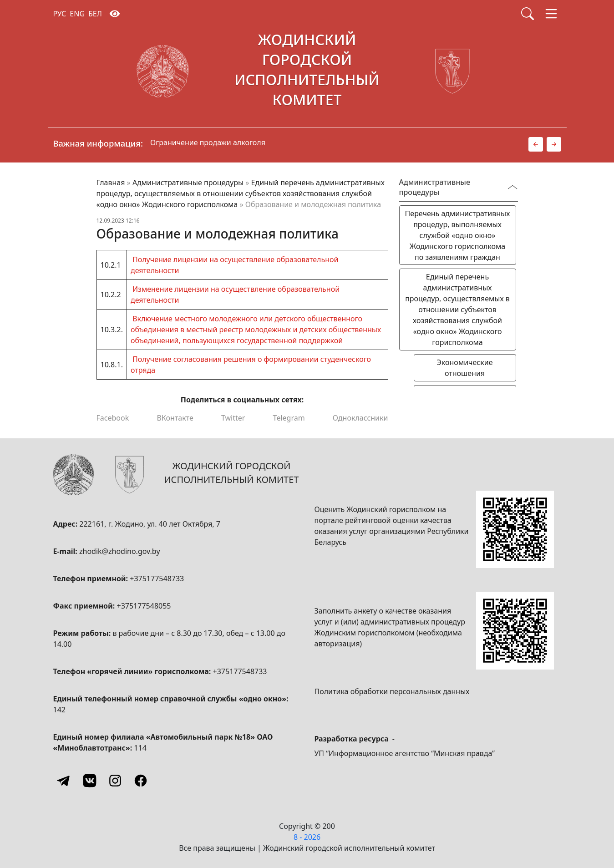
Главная (111, 183)
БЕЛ (95, 14)
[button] (536, 144)
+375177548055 (144, 606)
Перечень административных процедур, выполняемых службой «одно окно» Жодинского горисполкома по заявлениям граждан (458, 235)
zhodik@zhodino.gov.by (120, 551)
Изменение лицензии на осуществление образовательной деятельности (235, 294)
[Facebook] (141, 781)
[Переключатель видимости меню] (513, 187)
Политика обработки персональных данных (392, 691)
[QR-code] (515, 529)
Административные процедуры (188, 183)
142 (59, 710)
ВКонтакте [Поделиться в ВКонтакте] (175, 418)
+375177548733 (157, 579)
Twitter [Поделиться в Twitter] (233, 418)
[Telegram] (64, 781)
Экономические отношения (465, 368)
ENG (77, 14)
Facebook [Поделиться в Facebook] (113, 418)
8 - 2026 (307, 837)
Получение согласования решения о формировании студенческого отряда (251, 365)
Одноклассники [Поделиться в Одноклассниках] (360, 418)
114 (140, 748)
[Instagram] (115, 781)
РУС (60, 14)
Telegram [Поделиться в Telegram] (289, 418)
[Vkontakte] (90, 781)
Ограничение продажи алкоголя (208, 142)
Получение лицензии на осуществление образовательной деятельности (234, 265)
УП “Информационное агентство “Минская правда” (405, 753)
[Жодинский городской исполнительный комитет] (307, 71)
